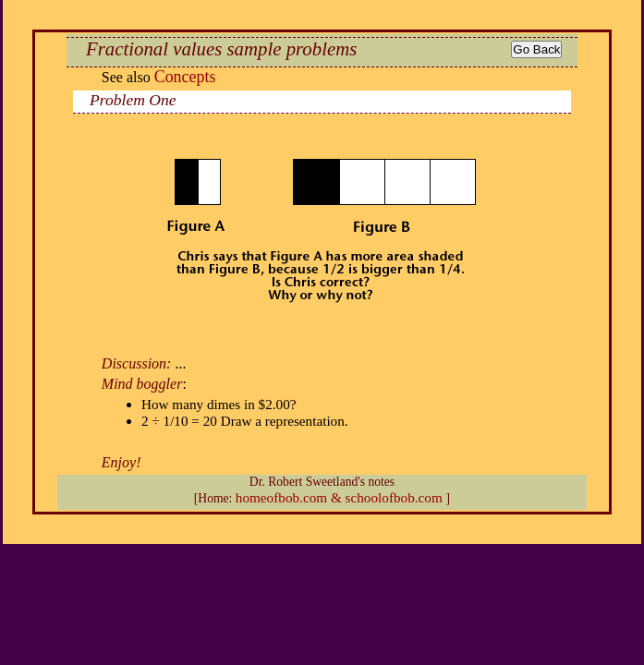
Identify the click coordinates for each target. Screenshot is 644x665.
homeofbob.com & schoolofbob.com (341, 497)
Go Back (536, 49)
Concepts (185, 77)
